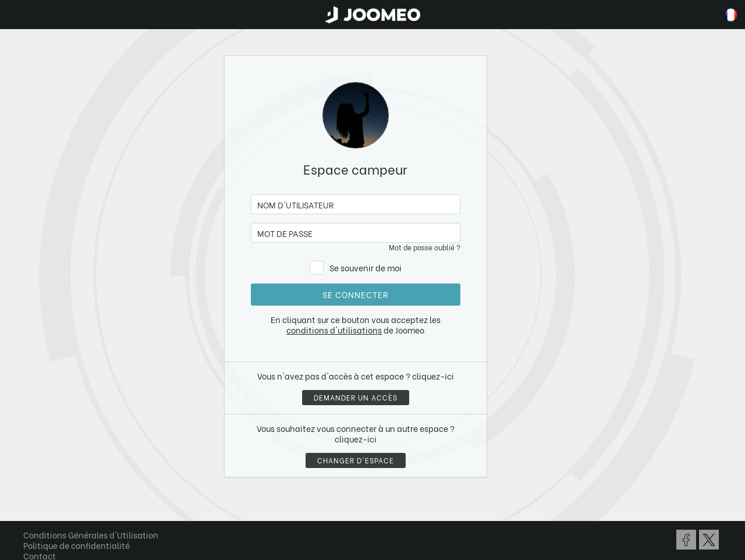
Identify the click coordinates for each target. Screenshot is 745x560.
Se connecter (355, 294)
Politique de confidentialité (77, 545)
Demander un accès (356, 397)
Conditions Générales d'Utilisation (91, 535)
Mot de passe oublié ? (425, 247)
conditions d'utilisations (334, 330)
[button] (31, 500)
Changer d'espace (356, 460)
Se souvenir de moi (366, 267)
